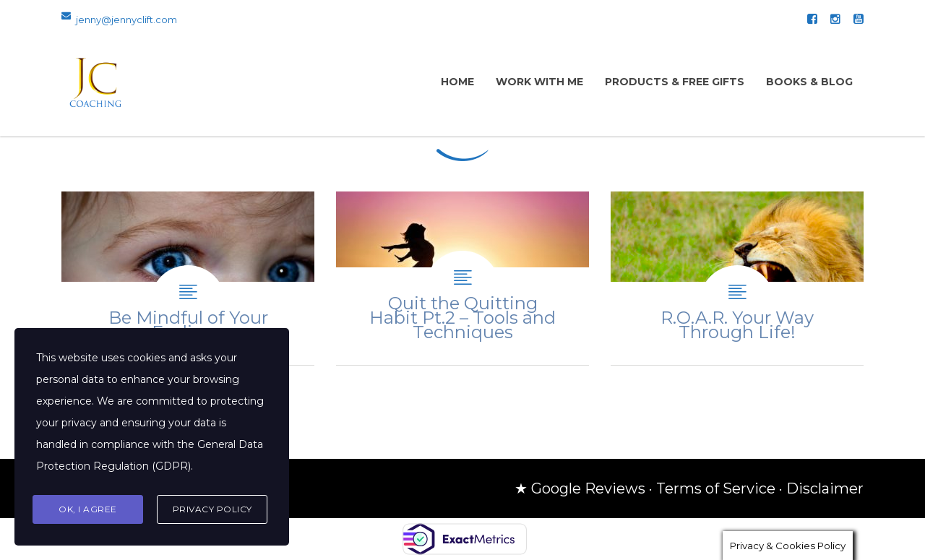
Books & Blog (809, 82)
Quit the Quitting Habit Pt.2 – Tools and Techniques (462, 278)
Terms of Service (716, 488)
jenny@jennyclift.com (126, 20)
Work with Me (539, 82)
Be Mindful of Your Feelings (188, 278)
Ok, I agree (88, 509)
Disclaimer (825, 488)
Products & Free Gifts (675, 82)
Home (457, 82)
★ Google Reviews (580, 488)
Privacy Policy (212, 509)
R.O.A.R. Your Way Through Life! (737, 278)
